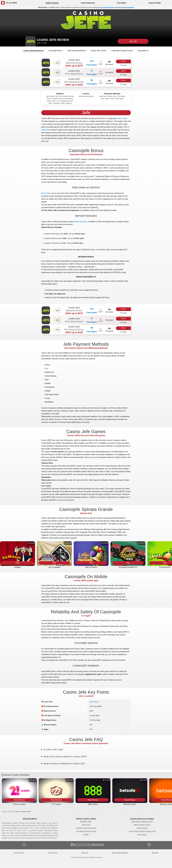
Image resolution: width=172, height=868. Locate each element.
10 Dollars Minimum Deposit (86, 828)
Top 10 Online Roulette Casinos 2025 (142, 831)
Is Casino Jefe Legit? (53, 749)
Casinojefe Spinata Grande (122, 51)
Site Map (155, 853)
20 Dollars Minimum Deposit (86, 831)
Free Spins (47, 193)
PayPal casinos (142, 828)
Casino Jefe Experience (34, 51)
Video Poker (86, 825)
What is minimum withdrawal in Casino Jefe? (64, 764)
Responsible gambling (120, 853)
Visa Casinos (142, 835)
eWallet (86, 835)
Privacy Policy (19, 853)
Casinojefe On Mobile (146, 51)
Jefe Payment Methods (77, 51)
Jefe (86, 113)
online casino (122, 118)
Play (123, 61)
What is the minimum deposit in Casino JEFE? (65, 757)
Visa (47, 368)
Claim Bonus (94, 702)
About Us (85, 853)
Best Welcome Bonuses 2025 (142, 822)
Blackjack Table (86, 822)
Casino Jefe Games (98, 51)
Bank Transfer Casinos (142, 825)
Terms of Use (53, 853)
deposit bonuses (80, 222)
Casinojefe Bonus (56, 51)
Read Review (19, 800)
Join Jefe (133, 41)
